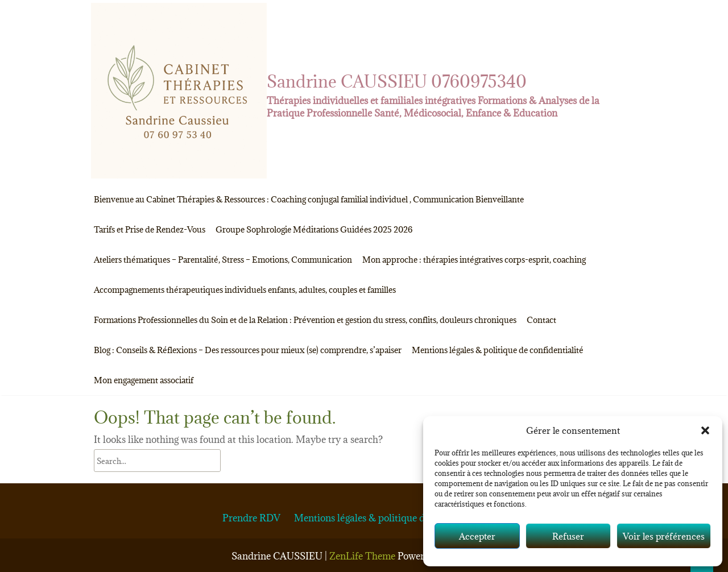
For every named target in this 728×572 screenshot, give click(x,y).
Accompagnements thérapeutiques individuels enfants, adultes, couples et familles (245, 290)
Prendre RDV (251, 518)
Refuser (568, 536)
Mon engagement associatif (144, 380)
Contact (541, 320)
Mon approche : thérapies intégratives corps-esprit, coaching (474, 260)
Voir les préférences (664, 536)
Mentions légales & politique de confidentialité (498, 350)
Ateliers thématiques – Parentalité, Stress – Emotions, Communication (223, 260)
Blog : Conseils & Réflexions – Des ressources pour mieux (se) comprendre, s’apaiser (248, 350)
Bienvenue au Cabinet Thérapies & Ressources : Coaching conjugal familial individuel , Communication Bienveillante (309, 199)
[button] (705, 430)
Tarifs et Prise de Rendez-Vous (150, 229)
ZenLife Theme (363, 556)
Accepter (477, 536)
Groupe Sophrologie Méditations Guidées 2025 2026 (314, 229)
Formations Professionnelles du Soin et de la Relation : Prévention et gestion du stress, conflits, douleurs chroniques (305, 320)
